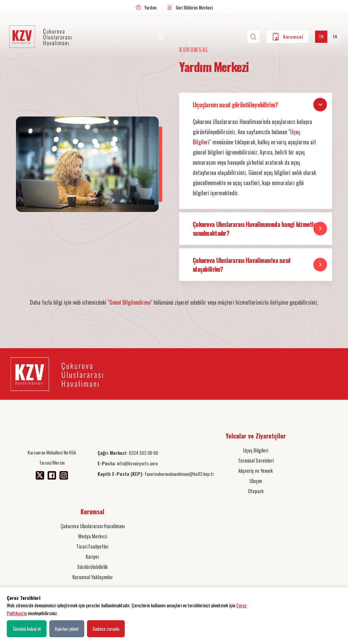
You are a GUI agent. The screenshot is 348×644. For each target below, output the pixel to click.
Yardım (151, 7)
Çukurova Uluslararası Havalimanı (93, 526)
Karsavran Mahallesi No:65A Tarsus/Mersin (52, 457)
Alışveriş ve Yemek (256, 470)
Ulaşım (256, 481)
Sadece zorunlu (106, 629)
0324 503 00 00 (128, 453)
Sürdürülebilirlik (92, 567)
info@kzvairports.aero (128, 463)
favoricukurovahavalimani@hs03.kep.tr (156, 474)
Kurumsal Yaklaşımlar (93, 577)
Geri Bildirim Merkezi (194, 7)
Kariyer (92, 556)
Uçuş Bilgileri (256, 450)
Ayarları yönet (67, 629)
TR (321, 37)
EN (335, 37)
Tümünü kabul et (27, 629)
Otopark (256, 491)
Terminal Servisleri (256, 460)
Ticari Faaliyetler (92, 546)
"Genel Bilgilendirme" (130, 302)
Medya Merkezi (93, 536)
